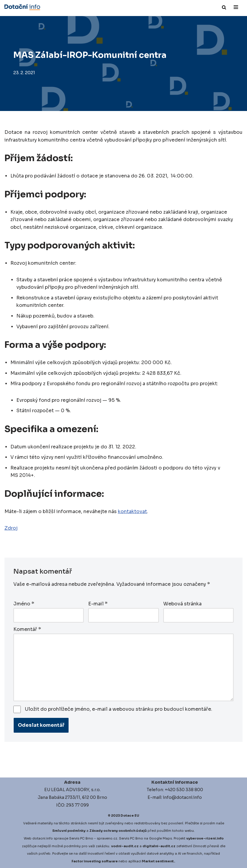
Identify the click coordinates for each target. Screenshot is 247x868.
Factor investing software (95, 861)
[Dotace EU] (22, 7)
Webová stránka (182, 604)
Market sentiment (158, 861)
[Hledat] (224, 7)
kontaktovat (132, 512)
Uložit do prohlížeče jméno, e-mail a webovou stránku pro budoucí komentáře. (119, 709)
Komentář (27, 630)
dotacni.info (43, 838)
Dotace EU (130, 815)
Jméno (24, 604)
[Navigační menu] (236, 7)
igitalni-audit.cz (160, 846)
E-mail (98, 604)
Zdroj (11, 529)
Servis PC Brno (81, 838)
